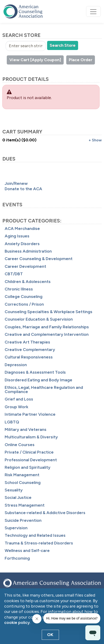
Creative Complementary (30, 350)
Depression (16, 365)
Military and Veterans (26, 429)
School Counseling (23, 483)
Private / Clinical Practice (29, 452)
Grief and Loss (19, 399)
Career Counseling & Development (39, 259)
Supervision (16, 528)
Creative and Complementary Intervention (47, 334)
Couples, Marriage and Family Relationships (47, 327)
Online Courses (20, 445)
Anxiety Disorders (22, 244)
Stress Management (25, 505)
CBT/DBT (14, 274)
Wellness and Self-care (27, 551)
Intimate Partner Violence (30, 414)
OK (50, 635)
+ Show (95, 140)
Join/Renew (16, 183)
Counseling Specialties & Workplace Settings (49, 312)
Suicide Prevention (23, 520)
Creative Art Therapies (27, 342)
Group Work (16, 407)
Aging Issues (17, 236)
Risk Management (22, 475)
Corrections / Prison (24, 304)
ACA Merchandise (22, 229)
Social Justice (18, 497)
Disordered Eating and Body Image (38, 380)
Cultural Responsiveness (29, 357)
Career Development (25, 266)
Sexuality (14, 490)
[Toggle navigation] (93, 11)
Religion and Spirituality (28, 467)
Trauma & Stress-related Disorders (39, 543)
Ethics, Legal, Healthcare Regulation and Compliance (44, 390)
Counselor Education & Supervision (39, 319)
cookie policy (17, 623)
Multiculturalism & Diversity (31, 437)
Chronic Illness (19, 289)
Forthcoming (17, 558)
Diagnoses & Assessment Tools (35, 372)
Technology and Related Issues (35, 535)
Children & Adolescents (28, 282)
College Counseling (24, 297)
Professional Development (31, 460)
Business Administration (28, 251)
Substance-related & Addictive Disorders (45, 513)
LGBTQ (12, 422)
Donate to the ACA (23, 189)
